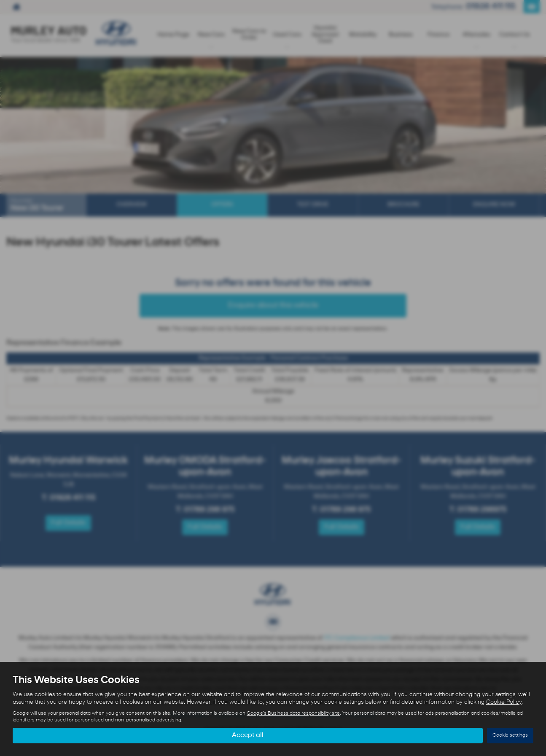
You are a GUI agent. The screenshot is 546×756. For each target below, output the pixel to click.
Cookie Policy (504, 702)
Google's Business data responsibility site (293, 713)
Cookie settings (510, 735)
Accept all (248, 735)
